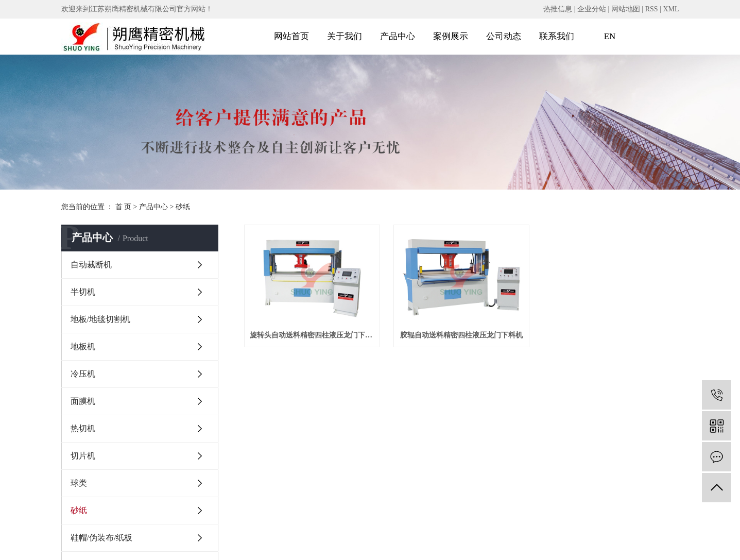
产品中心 (398, 36)
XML (671, 9)
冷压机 (83, 374)
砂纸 (183, 207)
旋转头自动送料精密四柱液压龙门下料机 (312, 335)
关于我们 (345, 36)
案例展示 (451, 36)
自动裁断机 (91, 265)
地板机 (83, 346)
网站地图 (626, 9)
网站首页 (291, 36)
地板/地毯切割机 (100, 319)
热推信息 (558, 9)
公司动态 (504, 36)
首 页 (124, 207)
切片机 (83, 456)
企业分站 (592, 9)
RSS (652, 9)
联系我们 (557, 36)
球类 (79, 483)
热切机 (83, 428)
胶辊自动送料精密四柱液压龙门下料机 (461, 335)
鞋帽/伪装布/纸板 (102, 538)
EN (610, 36)
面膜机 (83, 401)
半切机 (83, 292)
